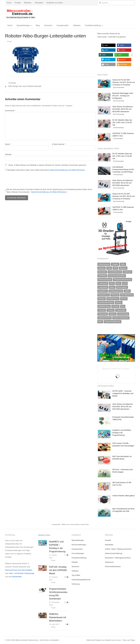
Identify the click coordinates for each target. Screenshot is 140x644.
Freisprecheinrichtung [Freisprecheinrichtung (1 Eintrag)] (122, 280)
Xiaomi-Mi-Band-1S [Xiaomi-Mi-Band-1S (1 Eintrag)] (113, 322)
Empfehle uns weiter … (56, 3)
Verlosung (76, 584)
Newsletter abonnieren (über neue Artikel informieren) (45, 170)
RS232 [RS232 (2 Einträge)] (124, 299)
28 (65, 577)
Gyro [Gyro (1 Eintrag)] (118, 283)
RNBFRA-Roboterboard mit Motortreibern (58, 617)
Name (8, 144)
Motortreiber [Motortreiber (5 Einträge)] (122, 287)
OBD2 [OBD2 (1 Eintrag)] (127, 291)
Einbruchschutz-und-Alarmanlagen (19, 570)
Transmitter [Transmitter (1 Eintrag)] (121, 310)
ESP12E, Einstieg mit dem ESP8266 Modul (58, 570)
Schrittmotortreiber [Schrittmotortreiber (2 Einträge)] (106, 302)
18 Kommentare (118, 128)
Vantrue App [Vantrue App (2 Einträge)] (123, 314)
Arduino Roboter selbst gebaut (123, 496)
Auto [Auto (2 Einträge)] (109, 268)
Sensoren (48, 25)
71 (65, 555)
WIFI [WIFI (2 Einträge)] (100, 322)
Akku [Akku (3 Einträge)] (123, 264)
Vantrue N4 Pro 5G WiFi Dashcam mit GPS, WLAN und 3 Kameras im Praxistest (124, 82)
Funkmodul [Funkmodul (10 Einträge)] (103, 283)
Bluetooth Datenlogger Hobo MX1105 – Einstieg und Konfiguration (123, 96)
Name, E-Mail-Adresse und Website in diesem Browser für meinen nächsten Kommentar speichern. (48, 165)
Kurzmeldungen (78, 553)
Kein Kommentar (119, 87)
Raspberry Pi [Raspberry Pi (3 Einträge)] (104, 295)
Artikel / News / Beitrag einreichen (118, 549)
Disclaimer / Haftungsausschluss (118, 558)
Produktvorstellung (93, 25)
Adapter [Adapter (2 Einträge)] (115, 264)
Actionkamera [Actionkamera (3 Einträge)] (104, 264)
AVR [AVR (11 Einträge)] (115, 268)
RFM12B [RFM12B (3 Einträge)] (115, 295)
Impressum (109, 562)
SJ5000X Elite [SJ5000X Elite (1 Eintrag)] (104, 306)
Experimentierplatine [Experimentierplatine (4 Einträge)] (117, 276)
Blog (38, 25)
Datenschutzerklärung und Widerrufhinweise (67, 170)
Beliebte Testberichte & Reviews (116, 369)
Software (77, 25)
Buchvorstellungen (79, 545)
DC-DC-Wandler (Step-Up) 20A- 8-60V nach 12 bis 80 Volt (122, 123)
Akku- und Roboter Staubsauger (22, 573)
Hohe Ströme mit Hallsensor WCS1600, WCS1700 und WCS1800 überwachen (123, 109)
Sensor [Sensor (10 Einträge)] (119, 302)
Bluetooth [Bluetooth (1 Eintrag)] (102, 272)
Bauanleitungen (23, 25)
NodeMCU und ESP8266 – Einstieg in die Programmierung (122, 433)
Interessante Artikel (105, 386)
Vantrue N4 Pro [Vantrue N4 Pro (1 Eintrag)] (105, 318)
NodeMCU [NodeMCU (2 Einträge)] (103, 291)
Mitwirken (28, 3)
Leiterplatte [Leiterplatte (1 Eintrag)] (103, 287)
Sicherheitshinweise (113, 566)
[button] (108, 45)
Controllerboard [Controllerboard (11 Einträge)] (115, 272)
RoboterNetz (17, 577)
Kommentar (10, 111)
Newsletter (39, 3)
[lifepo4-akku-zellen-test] (116, 361)
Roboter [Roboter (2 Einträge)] (102, 299)
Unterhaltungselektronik (81, 580)
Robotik (75, 562)
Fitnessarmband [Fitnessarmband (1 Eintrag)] (105, 280)
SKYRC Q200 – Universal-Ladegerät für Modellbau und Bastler (123, 394)
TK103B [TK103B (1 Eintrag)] (102, 310)
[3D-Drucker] (114, 254)
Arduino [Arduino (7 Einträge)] (102, 268)
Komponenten (63, 25)
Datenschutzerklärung (114, 553)
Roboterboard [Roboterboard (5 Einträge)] (113, 299)
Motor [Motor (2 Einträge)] (112, 287)
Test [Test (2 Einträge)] (123, 306)
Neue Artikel (102, 75)
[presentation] (26, 180)
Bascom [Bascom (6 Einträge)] (123, 268)
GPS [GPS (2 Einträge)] (112, 283)
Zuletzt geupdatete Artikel (108, 148)
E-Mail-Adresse (59, 144)
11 (65, 602)
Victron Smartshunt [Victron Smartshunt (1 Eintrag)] (121, 318)
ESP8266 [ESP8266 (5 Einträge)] (102, 276)
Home (9, 3)
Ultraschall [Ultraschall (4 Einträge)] (103, 314)
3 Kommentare (118, 175)
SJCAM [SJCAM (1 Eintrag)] (115, 306)
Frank (53, 561)
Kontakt (18, 3)
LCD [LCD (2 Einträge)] (125, 283)
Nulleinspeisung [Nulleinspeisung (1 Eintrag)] (116, 291)
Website (8, 154)
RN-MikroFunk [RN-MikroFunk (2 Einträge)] (127, 295)
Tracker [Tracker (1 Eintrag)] (111, 310)
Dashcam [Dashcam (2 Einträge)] (127, 272)
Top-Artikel (76, 575)
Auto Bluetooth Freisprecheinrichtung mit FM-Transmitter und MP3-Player (123, 170)
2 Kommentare (118, 138)
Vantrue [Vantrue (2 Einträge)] (113, 314)
